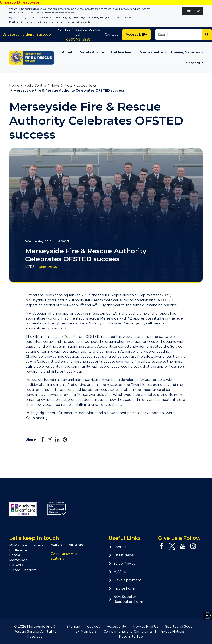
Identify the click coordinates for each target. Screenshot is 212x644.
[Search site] (179, 35)
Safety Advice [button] (92, 52)
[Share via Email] (72, 439)
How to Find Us (146, 626)
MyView (117, 572)
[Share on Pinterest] (65, 439)
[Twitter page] (172, 546)
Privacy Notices (172, 631)
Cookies (93, 626)
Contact (111, 34)
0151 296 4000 (72, 545)
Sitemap (73, 626)
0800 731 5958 (78, 39)
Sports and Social (179, 626)
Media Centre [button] (152, 52)
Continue (192, 11)
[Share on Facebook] (42, 439)
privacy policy (84, 22)
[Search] (207, 35)
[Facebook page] (161, 546)
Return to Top (131, 636)
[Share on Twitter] (50, 439)
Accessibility (116, 626)
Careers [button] (193, 63)
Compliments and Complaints (128, 631)
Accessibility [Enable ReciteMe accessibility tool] (136, 34)
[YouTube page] (183, 546)
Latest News (47, 267)
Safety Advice (122, 563)
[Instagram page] (193, 546)
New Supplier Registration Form (126, 599)
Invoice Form (122, 588)
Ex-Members (86, 631)
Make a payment (125, 580)
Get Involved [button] (122, 52)
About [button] (68, 52)
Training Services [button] (186, 52)
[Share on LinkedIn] (57, 439)
